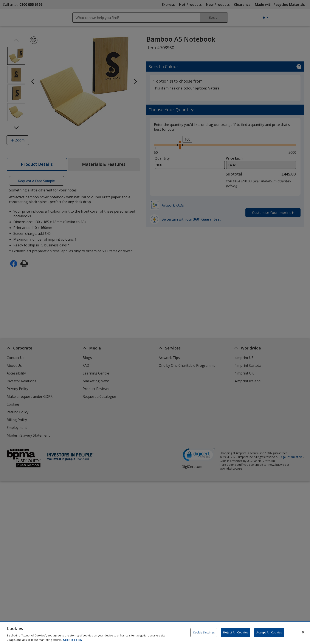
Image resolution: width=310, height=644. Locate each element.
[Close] (303, 634)
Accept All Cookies (269, 634)
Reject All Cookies (236, 634)
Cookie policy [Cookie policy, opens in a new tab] (73, 641)
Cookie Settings (204, 634)
